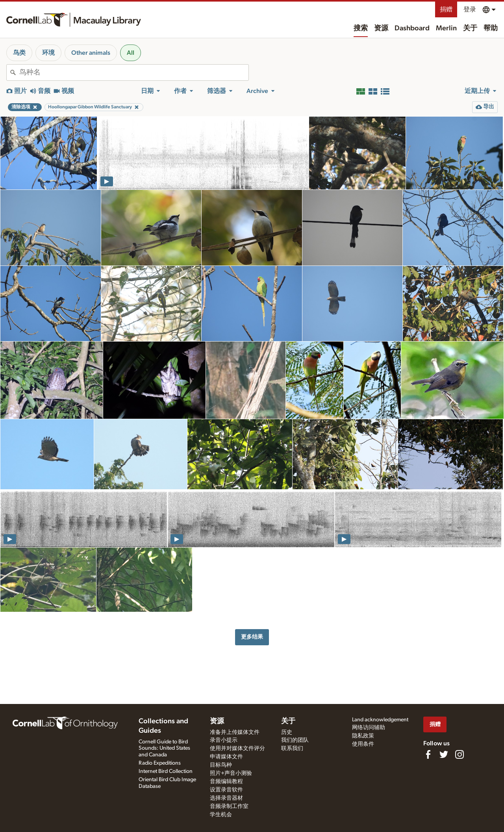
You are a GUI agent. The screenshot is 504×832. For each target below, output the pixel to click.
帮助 (491, 28)
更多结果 (252, 637)
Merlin (446, 28)
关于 (470, 28)
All (131, 53)
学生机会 (221, 815)
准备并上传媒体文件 (235, 732)
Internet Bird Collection (166, 771)
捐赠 (446, 9)
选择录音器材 (226, 798)
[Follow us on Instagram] (460, 754)
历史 (287, 732)
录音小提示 (224, 740)
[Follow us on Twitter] (444, 754)
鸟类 (19, 53)
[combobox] (134, 72)
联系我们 (292, 748)
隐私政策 (363, 736)
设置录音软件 (226, 790)
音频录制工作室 (229, 806)
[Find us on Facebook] (428, 754)
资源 (381, 28)
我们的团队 (295, 740)
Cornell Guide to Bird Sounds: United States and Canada (164, 748)
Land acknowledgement (380, 720)
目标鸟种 (221, 765)
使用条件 (363, 744)
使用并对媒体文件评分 (237, 748)
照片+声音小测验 (231, 773)
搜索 (361, 28)
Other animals (91, 53)
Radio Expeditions (160, 763)
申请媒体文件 (226, 757)
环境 (48, 53)
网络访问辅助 (369, 728)
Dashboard (412, 28)
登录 (470, 9)
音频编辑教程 (226, 782)
